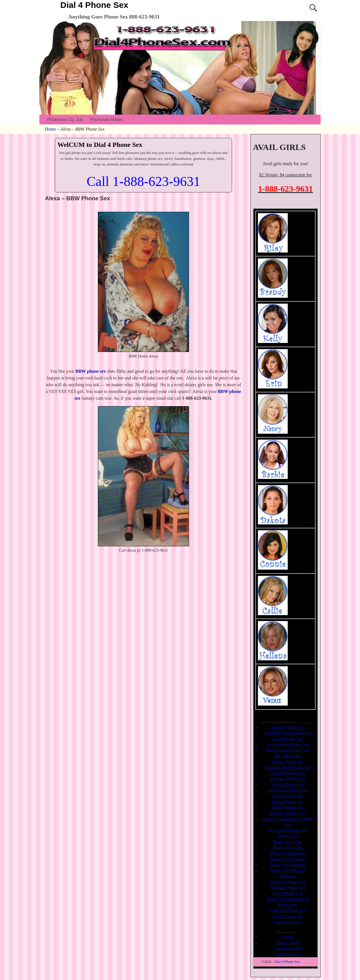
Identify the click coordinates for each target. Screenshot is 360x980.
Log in (288, 937)
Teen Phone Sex (288, 922)
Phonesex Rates (106, 120)
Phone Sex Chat (288, 842)
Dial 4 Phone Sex (94, 5)
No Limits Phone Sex (288, 830)
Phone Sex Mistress (288, 853)
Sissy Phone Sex (288, 893)
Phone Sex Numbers (288, 865)
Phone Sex (288, 836)
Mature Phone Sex (288, 802)
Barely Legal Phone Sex (288, 750)
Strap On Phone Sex (288, 910)
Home (50, 129)
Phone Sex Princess (288, 871)
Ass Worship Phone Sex (288, 744)
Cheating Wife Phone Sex (288, 768)
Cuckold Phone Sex (288, 773)
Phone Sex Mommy (288, 859)
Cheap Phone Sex (288, 762)
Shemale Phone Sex (288, 888)
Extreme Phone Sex (288, 779)
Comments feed (288, 948)
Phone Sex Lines (288, 848)
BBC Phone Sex (288, 756)
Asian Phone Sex (288, 739)
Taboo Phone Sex (288, 916)
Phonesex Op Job (65, 120)
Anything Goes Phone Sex (288, 733)
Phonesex (288, 876)
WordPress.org (288, 954)
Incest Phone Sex (288, 796)
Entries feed (288, 943)
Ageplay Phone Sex (288, 727)
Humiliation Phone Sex (288, 790)
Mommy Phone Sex (288, 813)
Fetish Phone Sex (288, 785)
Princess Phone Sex (288, 882)
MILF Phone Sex (288, 807)
